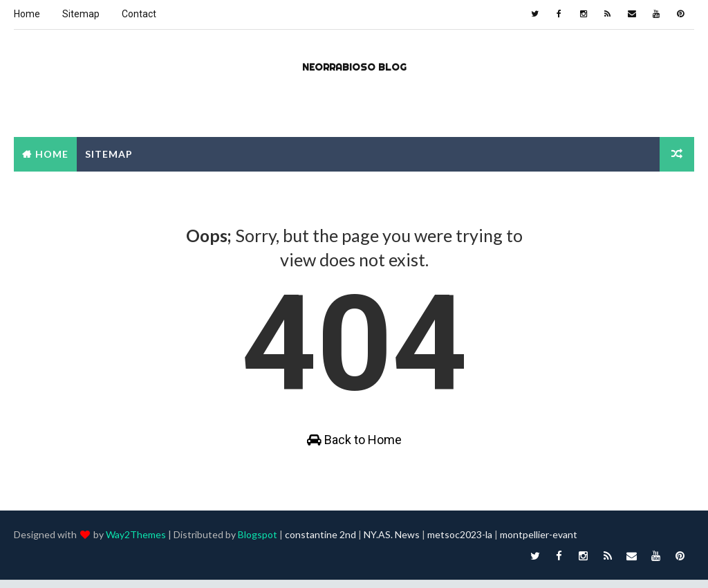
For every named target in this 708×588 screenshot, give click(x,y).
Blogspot (258, 543)
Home (27, 14)
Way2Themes (136, 543)
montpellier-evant (539, 543)
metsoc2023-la (460, 543)
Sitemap (81, 14)
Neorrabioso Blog (354, 66)
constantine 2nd (320, 543)
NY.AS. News (392, 543)
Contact (139, 14)
